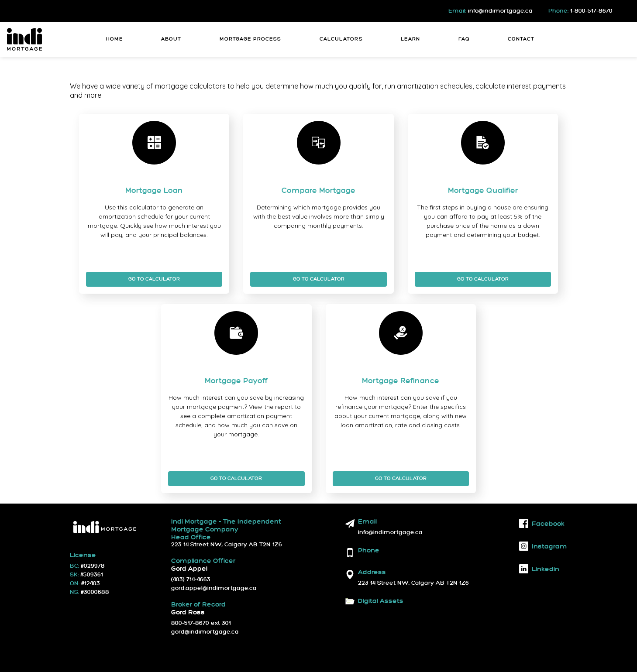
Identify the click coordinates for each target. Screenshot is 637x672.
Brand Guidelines (422, 611)
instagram (543, 546)
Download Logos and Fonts (382, 611)
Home (115, 39)
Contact (521, 39)
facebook (542, 523)
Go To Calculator (154, 279)
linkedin (539, 569)
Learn (410, 39)
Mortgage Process (250, 39)
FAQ (464, 39)
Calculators (341, 39)
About (171, 39)
